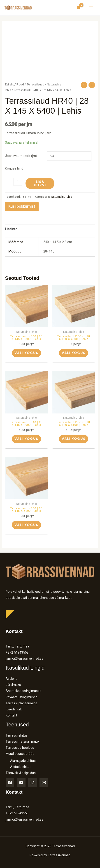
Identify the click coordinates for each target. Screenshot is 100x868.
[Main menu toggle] (91, 8)
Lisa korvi (40, 183)
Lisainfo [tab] (11, 229)
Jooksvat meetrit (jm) (21, 156)
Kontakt (11, 715)
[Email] (44, 783)
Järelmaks (13, 685)
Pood (20, 84)
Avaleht (11, 679)
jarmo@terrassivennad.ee (24, 659)
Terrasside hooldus (20, 748)
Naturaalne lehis (62, 197)
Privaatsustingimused (22, 697)
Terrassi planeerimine (21, 703)
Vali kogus (26, 353)
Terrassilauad (35, 84)
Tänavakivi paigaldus (21, 773)
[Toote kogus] (18, 182)
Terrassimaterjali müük (22, 742)
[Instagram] (33, 783)
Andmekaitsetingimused (23, 691)
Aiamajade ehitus (23, 761)
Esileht (9, 84)
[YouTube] (21, 783)
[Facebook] (10, 783)
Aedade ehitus (21, 767)
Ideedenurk (14, 709)
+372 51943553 (17, 652)
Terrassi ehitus (17, 735)
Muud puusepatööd (20, 754)
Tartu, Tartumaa (17, 646)
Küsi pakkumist (22, 206)
